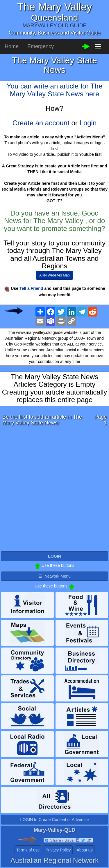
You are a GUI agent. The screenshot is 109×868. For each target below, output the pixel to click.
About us (84, 850)
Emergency (41, 46)
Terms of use (28, 850)
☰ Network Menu (54, 576)
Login (88, 123)
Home (12, 46)
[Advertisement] (54, 490)
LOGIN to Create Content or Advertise (55, 820)
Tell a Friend (31, 288)
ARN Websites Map (54, 275)
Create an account (41, 123)
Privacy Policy (58, 850)
